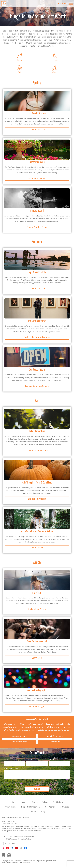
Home (14, 802)
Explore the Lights (37, 707)
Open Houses (11, 807)
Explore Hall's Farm (37, 499)
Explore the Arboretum (37, 450)
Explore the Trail (37, 130)
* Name (7, 760)
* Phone (29, 760)
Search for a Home (55, 736)
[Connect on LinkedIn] (12, 849)
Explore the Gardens (37, 178)
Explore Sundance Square (37, 386)
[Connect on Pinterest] (8, 849)
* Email (52, 760)
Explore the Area (19, 742)
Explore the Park (37, 548)
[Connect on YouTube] (17, 849)
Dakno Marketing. (24, 862)
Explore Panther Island (37, 227)
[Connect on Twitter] (21, 849)
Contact (33, 812)
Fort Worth (64, 807)
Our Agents (50, 807)
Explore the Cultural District (37, 337)
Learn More (37, 658)
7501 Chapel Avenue (9, 821)
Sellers (45, 802)
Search (24, 802)
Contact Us (55, 742)
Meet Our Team (19, 736)
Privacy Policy (51, 861)
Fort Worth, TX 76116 (10, 824)
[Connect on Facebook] (25, 849)
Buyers (35, 802)
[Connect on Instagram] (3, 849)
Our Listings (58, 802)
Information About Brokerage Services (20, 836)
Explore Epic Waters (37, 609)
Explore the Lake (37, 288)
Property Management (31, 807)
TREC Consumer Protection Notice (18, 839)
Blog (43, 812)
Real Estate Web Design (9, 862)
